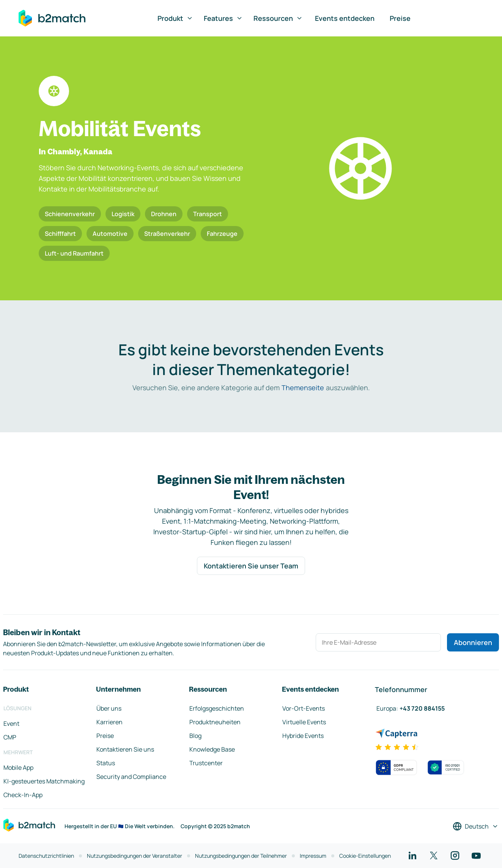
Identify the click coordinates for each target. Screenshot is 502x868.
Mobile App (18, 768)
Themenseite (303, 388)
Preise (400, 18)
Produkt (175, 18)
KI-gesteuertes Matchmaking (44, 781)
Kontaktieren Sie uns (125, 749)
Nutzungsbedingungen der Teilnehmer (241, 856)
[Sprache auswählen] (476, 826)
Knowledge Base (212, 749)
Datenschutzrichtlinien (46, 856)
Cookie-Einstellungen (365, 856)
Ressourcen (278, 18)
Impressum (313, 856)
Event (11, 724)
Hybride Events (303, 736)
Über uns (109, 708)
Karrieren (109, 722)
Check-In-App (23, 795)
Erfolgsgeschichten (217, 708)
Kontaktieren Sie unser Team (251, 566)
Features (223, 18)
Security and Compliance (131, 777)
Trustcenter (206, 763)
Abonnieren (473, 642)
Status (106, 763)
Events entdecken (345, 18)
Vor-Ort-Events (304, 708)
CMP (10, 737)
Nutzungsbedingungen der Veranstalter (135, 856)
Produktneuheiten (215, 722)
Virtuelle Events (304, 722)
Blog (195, 736)
